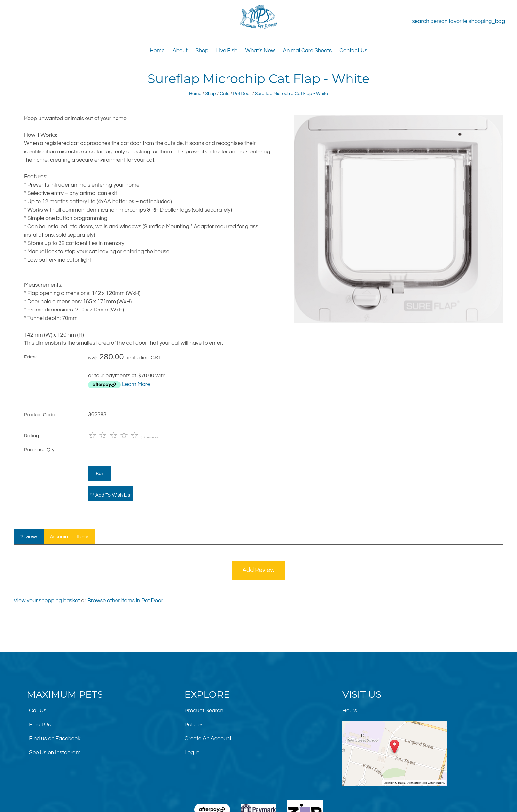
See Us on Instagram (55, 753)
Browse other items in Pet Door (125, 601)
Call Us (38, 711)
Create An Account (208, 739)
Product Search (204, 711)
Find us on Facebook (55, 739)
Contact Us (353, 51)
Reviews (29, 537)
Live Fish (227, 51)
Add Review (259, 570)
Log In (192, 753)
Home (157, 51)
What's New (260, 51)
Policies (194, 725)
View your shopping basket (47, 601)
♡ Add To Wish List (111, 495)
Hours (350, 711)
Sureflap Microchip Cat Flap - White (291, 94)
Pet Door (242, 94)
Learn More (136, 384)
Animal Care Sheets (307, 51)
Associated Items (70, 537)
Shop (202, 51)
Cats (225, 94)
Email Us (40, 725)
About (180, 51)
